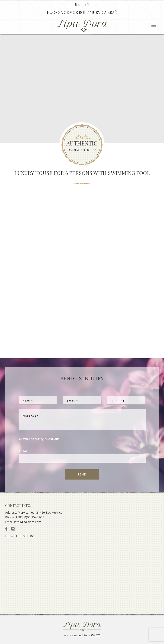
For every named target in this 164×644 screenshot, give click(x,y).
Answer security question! (39, 439)
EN (87, 4)
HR (77, 4)
